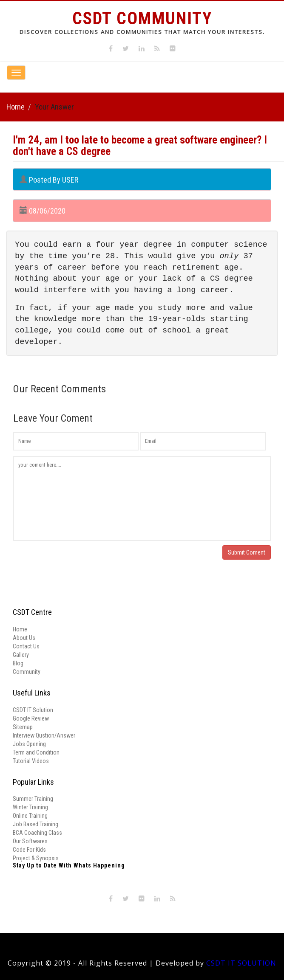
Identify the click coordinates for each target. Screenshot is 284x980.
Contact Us (26, 646)
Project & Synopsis (36, 858)
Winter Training (30, 807)
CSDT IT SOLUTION (241, 963)
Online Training (30, 816)
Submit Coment (247, 552)
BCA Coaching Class (37, 833)
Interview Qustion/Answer (44, 735)
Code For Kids (29, 850)
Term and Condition (36, 752)
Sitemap (23, 727)
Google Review (31, 718)
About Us (24, 638)
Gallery (21, 655)
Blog (18, 663)
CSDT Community (142, 18)
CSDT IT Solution (33, 710)
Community (27, 672)
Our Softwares (30, 841)
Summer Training (33, 799)
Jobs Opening (29, 744)
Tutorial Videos (31, 761)
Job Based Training (35, 824)
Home (16, 107)
